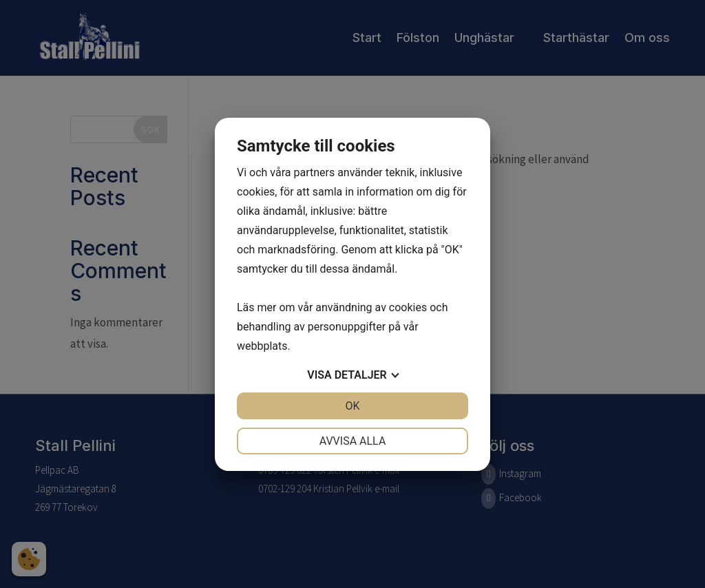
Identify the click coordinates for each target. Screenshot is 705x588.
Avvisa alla (353, 441)
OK (352, 406)
